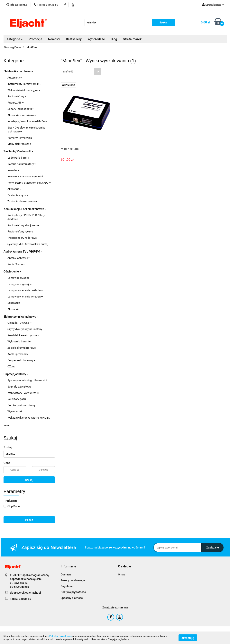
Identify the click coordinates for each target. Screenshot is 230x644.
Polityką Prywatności (60, 636)
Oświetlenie (12, 272)
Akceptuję (188, 638)
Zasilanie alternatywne (22, 201)
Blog (114, 39)
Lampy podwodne (18, 278)
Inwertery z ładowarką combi (25, 176)
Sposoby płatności (72, 598)
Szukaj (29, 480)
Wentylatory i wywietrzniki (23, 393)
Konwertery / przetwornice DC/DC (29, 183)
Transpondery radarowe (22, 238)
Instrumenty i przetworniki (24, 84)
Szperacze (14, 303)
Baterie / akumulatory (22, 164)
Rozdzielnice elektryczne (23, 335)
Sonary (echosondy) (21, 109)
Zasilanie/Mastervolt (18, 151)
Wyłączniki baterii (19, 341)
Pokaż (29, 520)
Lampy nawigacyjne (21, 284)
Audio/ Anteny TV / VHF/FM (23, 252)
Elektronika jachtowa (18, 71)
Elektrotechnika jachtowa (21, 317)
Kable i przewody (18, 354)
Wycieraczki (15, 411)
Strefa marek (132, 39)
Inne (6, 425)
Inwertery (13, 170)
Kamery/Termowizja (20, 138)
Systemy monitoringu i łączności (27, 380)
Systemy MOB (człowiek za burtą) (28, 244)
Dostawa (66, 574)
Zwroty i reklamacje (73, 580)
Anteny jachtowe (19, 258)
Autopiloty (15, 78)
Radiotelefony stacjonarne (23, 225)
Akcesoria (14, 189)
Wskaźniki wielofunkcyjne (24, 90)
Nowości (54, 39)
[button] (68, 567)
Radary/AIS (16, 103)
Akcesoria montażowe (22, 115)
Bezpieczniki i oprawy (21, 360)
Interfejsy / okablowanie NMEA (27, 121)
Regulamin (67, 586)
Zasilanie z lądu (18, 195)
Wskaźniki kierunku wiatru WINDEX (29, 418)
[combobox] (81, 72)
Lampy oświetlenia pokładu (25, 290)
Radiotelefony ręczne (20, 231)
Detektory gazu (17, 399)
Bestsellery (74, 39)
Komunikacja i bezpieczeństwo (25, 209)
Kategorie (15, 39)
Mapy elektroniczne (19, 144)
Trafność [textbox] (68, 72)
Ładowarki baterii (18, 158)
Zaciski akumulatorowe (22, 348)
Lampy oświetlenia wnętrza (25, 297)
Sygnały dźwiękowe (19, 387)
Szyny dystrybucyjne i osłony (25, 329)
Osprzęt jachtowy (16, 374)
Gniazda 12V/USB (19, 323)
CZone (11, 366)
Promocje (36, 39)
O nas (122, 574)
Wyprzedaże (96, 39)
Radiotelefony (17, 96)
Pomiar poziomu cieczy (21, 405)
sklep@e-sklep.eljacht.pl (25, 593)
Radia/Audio (16, 264)
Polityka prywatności (74, 592)
